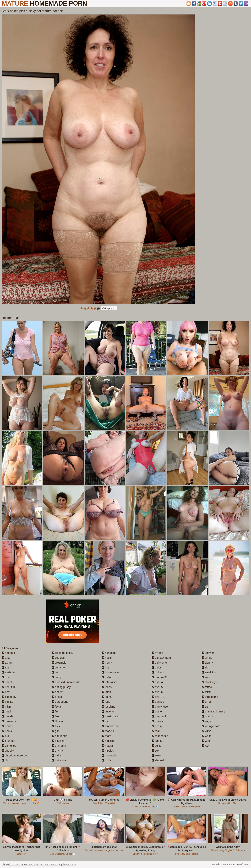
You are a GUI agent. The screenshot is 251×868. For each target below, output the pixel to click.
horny (107, 663)
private (157, 721)
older (156, 667)
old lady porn (161, 658)
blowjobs (9, 721)
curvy (57, 677)
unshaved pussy (213, 711)
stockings (209, 682)
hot (105, 667)
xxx (205, 746)
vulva (207, 731)
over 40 (158, 682)
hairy (56, 755)
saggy (157, 741)
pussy (157, 726)
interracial (109, 682)
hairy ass (59, 760)
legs (106, 702)
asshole (8, 672)
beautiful (9, 687)
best (6, 692)
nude (107, 760)
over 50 (158, 687)
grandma (59, 746)
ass (5, 667)
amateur (8, 653)
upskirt (207, 716)
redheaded (160, 736)
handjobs (109, 653)
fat (55, 711)
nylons (157, 653)
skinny (207, 663)
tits (205, 707)
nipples (108, 751)
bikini (7, 707)
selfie (157, 746)
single (207, 658)
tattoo (207, 687)
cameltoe (9, 746)
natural (108, 746)
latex (106, 692)
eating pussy (61, 687)
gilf (55, 731)
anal (6, 658)
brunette (8, 741)
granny (58, 751)
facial (57, 707)
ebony (57, 692)
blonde (8, 716)
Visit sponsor (109, 308)
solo (206, 677)
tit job (207, 702)
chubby (8, 751)
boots (7, 731)
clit (5, 760)
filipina (57, 721)
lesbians (109, 707)
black (7, 711)
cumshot (59, 667)
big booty (9, 697)
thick (206, 692)
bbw (6, 677)
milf (106, 721)
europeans (60, 702)
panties (158, 702)
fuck (56, 726)
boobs (7, 726)
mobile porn (111, 726)
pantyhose (160, 707)
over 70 (158, 697)
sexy (156, 755)
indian (107, 677)
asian (7, 663)
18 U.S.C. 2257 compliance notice (58, 865)
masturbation (111, 716)
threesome (210, 697)
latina (107, 697)
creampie (59, 663)
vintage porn (211, 726)
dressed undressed (65, 682)
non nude (109, 755)
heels (107, 658)
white (207, 736)
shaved (158, 760)
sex (155, 751)
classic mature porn (15, 755)
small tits (209, 672)
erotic (57, 697)
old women (160, 663)
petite (157, 711)
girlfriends (59, 736)
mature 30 (159, 677)
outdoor (158, 672)
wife (206, 741)
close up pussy (63, 653)
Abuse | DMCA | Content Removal (20, 865)
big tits (7, 702)
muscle (108, 741)
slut (205, 667)
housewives (111, 672)
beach (7, 682)
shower (208, 653)
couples (58, 658)
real (156, 731)
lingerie (108, 711)
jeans (107, 687)
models (108, 731)
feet (56, 716)
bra (5, 736)
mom (107, 736)
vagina (207, 721)
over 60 (158, 692)
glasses (58, 741)
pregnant (159, 716)
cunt (56, 672)
